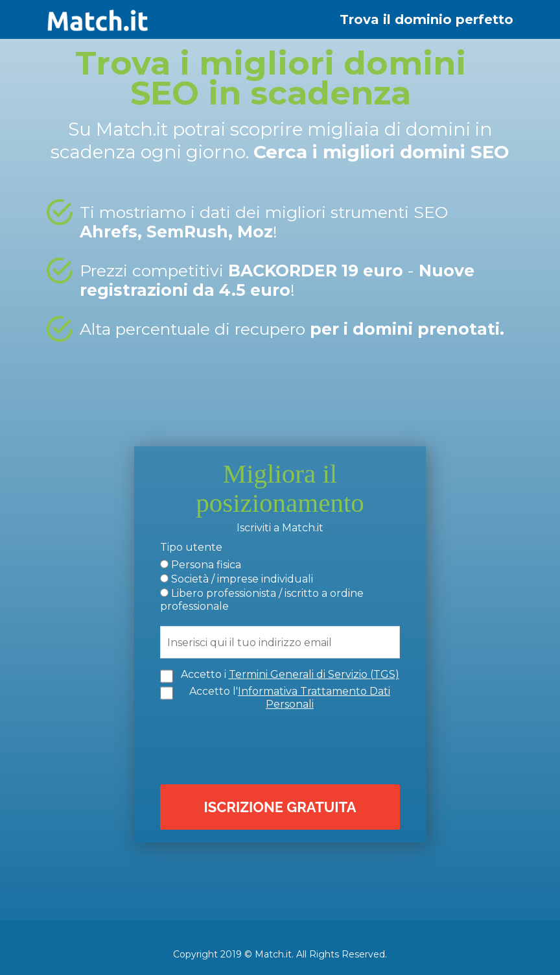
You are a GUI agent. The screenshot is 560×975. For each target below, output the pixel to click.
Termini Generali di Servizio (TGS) (314, 674)
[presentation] (283, 746)
